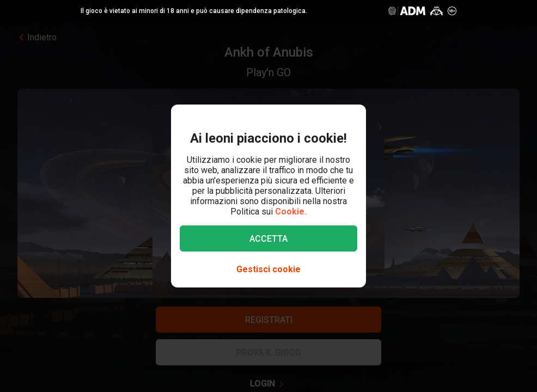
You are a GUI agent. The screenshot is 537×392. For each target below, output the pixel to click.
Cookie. (291, 212)
